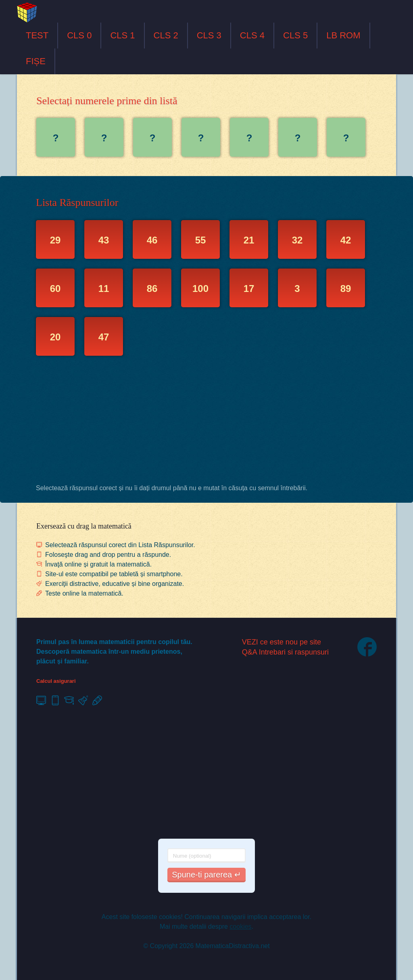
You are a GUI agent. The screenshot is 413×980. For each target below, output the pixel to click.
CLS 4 (252, 35)
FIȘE (36, 61)
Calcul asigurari (56, 681)
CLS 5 (295, 35)
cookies (240, 926)
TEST (37, 35)
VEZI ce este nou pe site (282, 642)
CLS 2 (166, 35)
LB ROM (343, 35)
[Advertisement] (206, 422)
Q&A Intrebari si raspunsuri (285, 652)
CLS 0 (79, 35)
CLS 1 (122, 35)
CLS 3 (209, 35)
